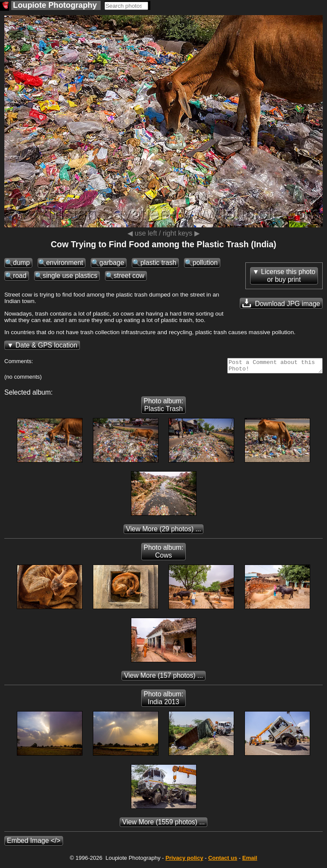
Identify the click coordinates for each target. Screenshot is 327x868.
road (20, 276)
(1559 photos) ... (163, 825)
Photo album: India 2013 (164, 700)
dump (21, 263)
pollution (205, 263)
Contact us (223, 860)
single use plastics (70, 276)
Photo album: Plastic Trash (164, 407)
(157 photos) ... (163, 678)
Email (250, 860)
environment (65, 263)
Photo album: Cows (164, 554)
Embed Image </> (34, 843)
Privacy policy (184, 860)
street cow (129, 276)
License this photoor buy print (288, 276)
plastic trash (158, 263)
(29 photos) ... (164, 531)
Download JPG (281, 303)
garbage (112, 263)
